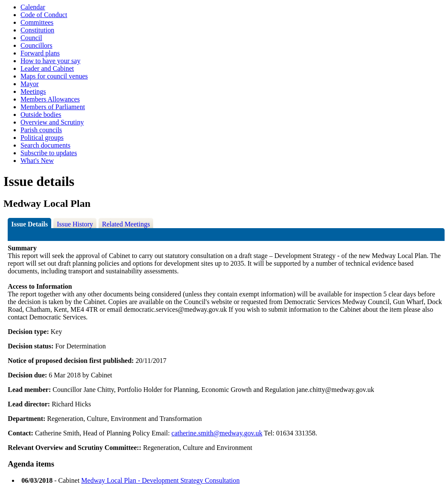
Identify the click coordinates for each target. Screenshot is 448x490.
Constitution (37, 30)
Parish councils (41, 130)
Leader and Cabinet (47, 68)
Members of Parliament (53, 107)
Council (31, 38)
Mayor (30, 84)
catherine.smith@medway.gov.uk (217, 433)
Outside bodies (41, 115)
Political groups (42, 138)
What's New (37, 161)
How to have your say (50, 61)
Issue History (75, 224)
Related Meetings (126, 224)
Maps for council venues (54, 76)
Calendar (33, 7)
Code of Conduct (44, 15)
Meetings (33, 91)
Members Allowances (50, 99)
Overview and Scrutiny (52, 122)
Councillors (36, 45)
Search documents (45, 145)
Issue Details (29, 224)
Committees (37, 22)
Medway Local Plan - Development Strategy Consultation (160, 480)
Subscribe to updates (49, 153)
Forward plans (40, 53)
